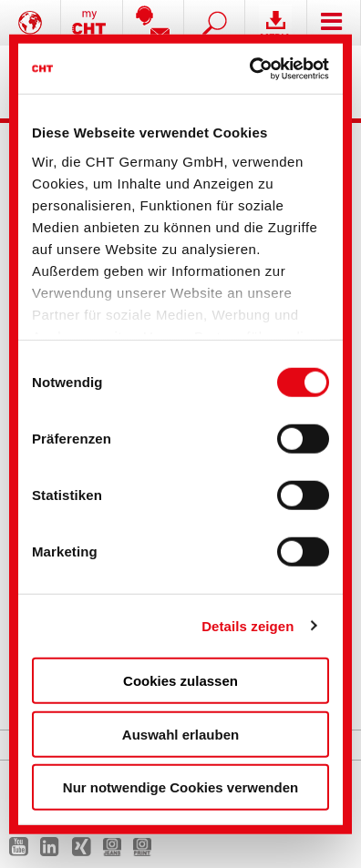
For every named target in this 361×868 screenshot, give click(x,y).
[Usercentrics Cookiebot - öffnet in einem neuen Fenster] (252, 68)
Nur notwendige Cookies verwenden (180, 787)
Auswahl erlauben (180, 734)
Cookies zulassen (180, 681)
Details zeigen (248, 625)
